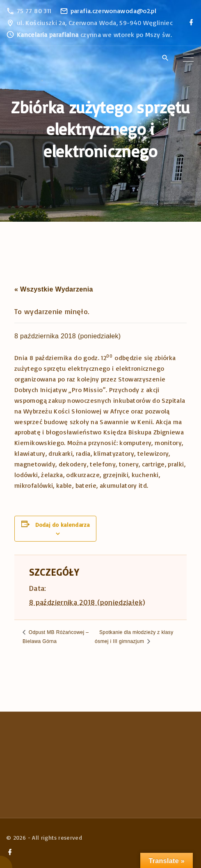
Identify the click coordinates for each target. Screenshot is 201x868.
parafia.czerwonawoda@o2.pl (113, 11)
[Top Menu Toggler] (188, 58)
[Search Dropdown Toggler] (165, 58)
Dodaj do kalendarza (62, 525)
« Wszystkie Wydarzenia (54, 289)
